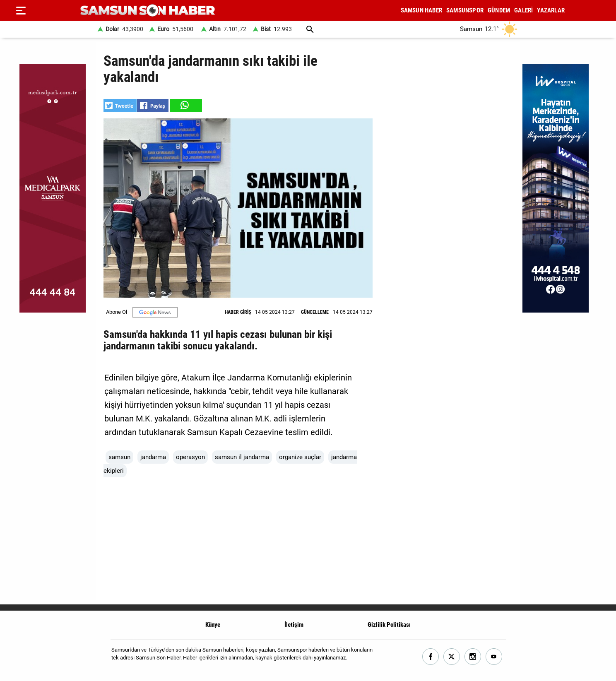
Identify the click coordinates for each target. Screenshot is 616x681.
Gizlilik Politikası (389, 625)
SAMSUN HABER (421, 10)
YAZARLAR (551, 10)
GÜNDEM (499, 10)
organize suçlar (300, 457)
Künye (213, 625)
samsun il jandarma (242, 457)
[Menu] (21, 10)
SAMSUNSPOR (465, 10)
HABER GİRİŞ (238, 312)
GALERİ (523, 10)
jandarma (153, 457)
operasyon (190, 457)
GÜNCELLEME (315, 312)
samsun (119, 457)
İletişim (294, 625)
